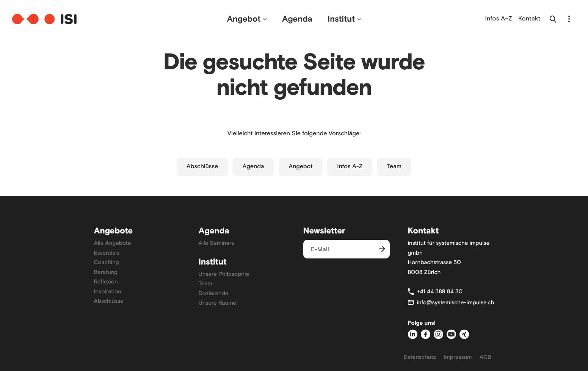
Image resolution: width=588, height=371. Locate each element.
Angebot (244, 19)
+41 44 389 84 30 (440, 291)
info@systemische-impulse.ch (456, 302)
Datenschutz (420, 357)
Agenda (297, 19)
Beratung (106, 272)
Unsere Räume (218, 303)
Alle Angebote (113, 243)
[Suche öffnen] (553, 19)
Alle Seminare (217, 243)
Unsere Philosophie (224, 274)
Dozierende (214, 293)
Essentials (107, 253)
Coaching (107, 262)
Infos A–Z (499, 19)
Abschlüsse (202, 167)
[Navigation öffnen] (569, 19)
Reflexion (106, 282)
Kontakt (529, 19)
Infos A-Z (350, 167)
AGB (485, 357)
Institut (341, 19)
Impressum (458, 357)
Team (394, 167)
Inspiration (108, 291)
